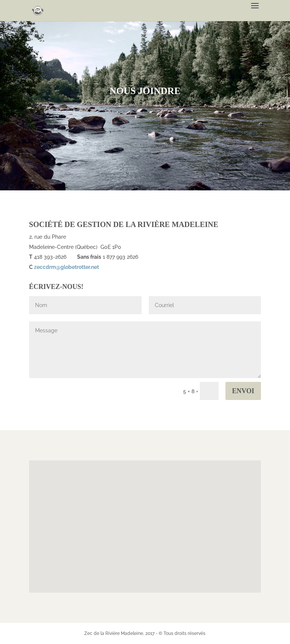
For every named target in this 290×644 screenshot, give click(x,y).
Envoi (243, 391)
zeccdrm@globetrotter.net (66, 267)
